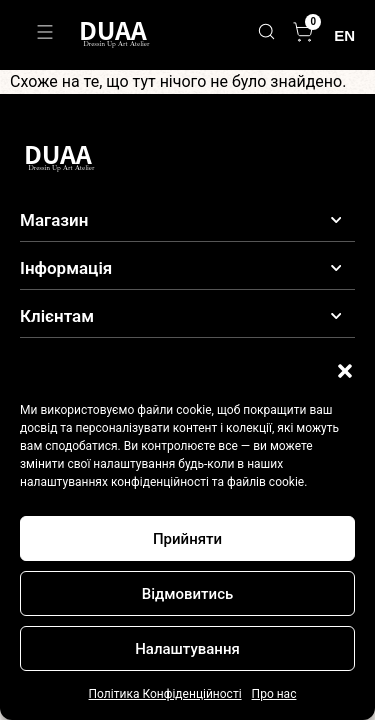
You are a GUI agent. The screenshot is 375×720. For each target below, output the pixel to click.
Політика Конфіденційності (165, 694)
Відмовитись (188, 594)
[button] (345, 371)
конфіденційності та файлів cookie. (209, 482)
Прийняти (187, 539)
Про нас (274, 694)
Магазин (54, 220)
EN (344, 35)
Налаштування (187, 649)
